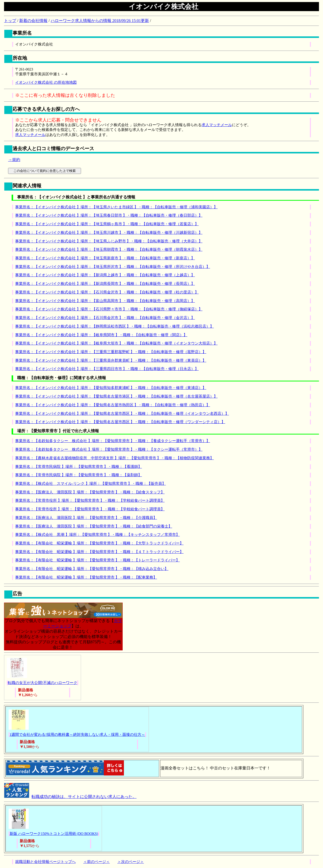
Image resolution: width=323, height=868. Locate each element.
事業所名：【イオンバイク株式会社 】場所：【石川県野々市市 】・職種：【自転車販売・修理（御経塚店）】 (109, 309)
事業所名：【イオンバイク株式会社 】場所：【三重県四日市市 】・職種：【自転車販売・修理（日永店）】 (107, 369)
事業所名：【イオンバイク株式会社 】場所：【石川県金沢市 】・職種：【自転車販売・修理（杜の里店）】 (107, 292)
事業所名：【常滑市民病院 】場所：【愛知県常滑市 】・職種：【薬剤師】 (78, 475)
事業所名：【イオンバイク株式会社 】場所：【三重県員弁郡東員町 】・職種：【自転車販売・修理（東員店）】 (111, 360)
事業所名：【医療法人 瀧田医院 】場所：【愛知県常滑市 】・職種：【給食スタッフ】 (90, 492)
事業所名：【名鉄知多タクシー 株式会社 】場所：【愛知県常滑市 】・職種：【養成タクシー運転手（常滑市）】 (113, 441)
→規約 (14, 160)
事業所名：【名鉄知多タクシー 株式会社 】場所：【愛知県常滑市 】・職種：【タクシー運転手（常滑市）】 (109, 449)
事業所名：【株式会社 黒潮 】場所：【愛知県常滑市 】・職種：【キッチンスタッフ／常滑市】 (97, 535)
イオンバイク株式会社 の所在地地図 (46, 82)
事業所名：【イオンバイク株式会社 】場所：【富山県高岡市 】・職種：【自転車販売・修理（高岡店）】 (105, 301)
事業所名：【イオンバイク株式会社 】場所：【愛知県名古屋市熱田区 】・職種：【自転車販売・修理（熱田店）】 (113, 405)
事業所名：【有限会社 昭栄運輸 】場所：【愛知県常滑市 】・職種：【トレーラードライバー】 (97, 560)
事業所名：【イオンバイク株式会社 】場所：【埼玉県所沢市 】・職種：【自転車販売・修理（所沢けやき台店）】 (113, 267)
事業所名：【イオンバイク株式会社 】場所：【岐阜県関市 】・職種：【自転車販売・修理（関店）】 (101, 335)
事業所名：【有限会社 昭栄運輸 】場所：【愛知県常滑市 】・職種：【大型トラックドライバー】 (99, 543)
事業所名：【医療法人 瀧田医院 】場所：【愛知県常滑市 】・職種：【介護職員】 (86, 518)
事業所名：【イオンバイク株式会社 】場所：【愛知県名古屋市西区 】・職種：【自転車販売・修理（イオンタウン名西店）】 (122, 414)
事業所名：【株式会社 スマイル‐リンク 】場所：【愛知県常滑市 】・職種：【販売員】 (90, 484)
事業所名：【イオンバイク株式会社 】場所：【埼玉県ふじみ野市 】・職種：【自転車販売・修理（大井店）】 (109, 241)
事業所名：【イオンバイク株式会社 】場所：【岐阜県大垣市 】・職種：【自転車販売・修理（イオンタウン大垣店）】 (116, 343)
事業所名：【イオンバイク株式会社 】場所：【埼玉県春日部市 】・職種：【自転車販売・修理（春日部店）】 (109, 215)
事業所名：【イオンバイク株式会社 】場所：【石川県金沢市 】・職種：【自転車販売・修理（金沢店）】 (105, 318)
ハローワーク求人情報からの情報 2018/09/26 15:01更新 (100, 21)
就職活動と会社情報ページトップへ (45, 862)
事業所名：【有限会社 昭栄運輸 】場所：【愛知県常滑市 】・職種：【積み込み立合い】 (92, 569)
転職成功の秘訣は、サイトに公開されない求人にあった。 (84, 797)
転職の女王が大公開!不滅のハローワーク (43, 683)
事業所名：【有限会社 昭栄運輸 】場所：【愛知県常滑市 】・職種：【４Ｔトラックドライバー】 (99, 552)
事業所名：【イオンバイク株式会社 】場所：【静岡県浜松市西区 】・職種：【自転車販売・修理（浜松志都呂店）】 (114, 326)
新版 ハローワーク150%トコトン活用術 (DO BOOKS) (54, 834)
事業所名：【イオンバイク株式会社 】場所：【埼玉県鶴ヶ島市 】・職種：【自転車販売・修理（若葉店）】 (107, 224)
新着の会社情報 (33, 21)
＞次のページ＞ (131, 862)
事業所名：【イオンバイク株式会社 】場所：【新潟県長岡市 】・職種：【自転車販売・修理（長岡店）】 (105, 284)
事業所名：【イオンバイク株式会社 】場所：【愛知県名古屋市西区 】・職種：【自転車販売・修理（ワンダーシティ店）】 (120, 422)
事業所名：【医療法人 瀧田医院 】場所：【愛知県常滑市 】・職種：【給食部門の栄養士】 (94, 526)
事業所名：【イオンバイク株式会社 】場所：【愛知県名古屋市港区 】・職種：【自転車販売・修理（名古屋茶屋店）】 (116, 396)
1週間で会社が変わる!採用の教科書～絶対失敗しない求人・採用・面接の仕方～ (77, 735)
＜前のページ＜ (97, 862)
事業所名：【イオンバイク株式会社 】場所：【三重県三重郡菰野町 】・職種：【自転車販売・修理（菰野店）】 (111, 352)
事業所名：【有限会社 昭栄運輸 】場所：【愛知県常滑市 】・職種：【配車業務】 (86, 577)
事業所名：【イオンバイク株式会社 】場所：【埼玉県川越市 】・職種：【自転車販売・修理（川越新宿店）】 (109, 233)
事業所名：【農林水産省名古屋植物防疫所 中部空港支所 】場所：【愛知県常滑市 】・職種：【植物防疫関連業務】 (114, 458)
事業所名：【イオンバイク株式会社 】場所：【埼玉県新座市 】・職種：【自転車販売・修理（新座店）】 (105, 258)
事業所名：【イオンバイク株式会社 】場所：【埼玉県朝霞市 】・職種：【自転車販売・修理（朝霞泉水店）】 (109, 249)
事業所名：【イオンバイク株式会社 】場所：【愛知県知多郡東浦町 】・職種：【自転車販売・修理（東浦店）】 (111, 388)
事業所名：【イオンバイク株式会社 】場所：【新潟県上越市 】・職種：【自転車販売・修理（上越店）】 (105, 275)
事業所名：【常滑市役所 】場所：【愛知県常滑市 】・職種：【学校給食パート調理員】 (90, 500)
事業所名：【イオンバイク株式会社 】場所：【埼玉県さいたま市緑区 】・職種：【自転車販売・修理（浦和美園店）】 (116, 207)
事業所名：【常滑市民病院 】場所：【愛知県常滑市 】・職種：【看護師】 (78, 467)
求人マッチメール (217, 125)
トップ (10, 21)
